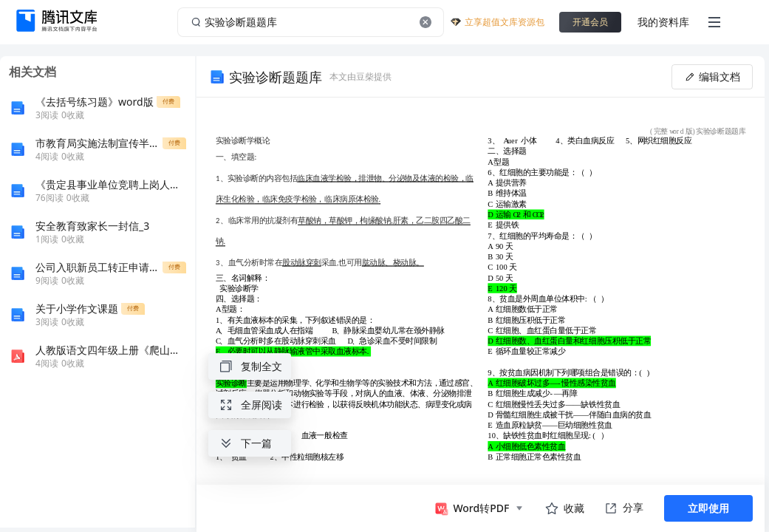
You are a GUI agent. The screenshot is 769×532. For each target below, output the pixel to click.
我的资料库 (663, 22)
